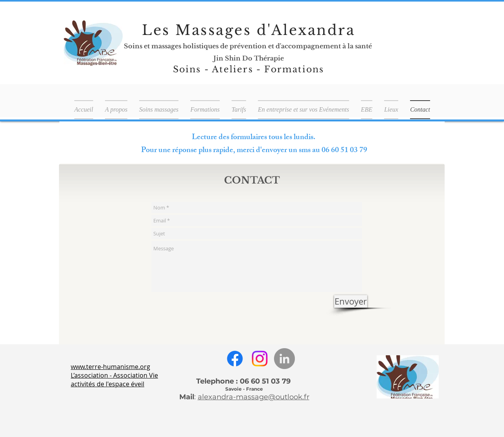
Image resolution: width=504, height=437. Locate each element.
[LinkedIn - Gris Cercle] (284, 359)
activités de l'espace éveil (108, 384)
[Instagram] (260, 359)
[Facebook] (235, 359)
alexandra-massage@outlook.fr (254, 397)
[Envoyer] (351, 301)
